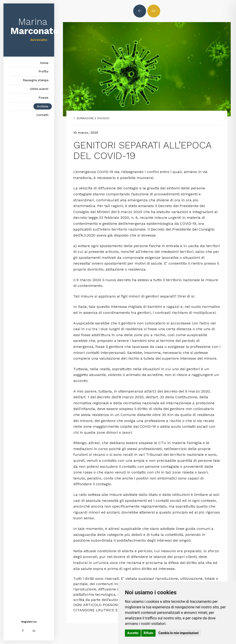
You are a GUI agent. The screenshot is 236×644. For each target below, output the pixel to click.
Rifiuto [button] (148, 633)
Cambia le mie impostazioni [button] (178, 633)
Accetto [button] (133, 633)
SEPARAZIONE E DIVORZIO (93, 118)
